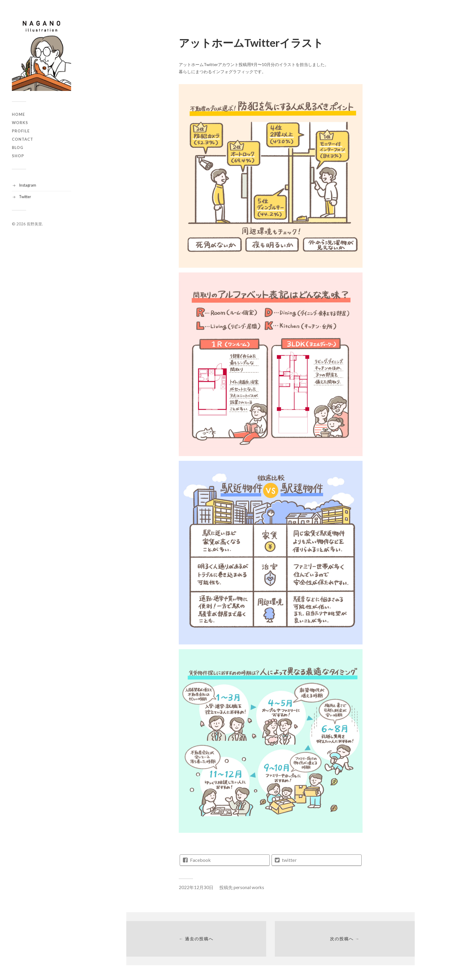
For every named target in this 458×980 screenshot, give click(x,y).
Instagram (28, 185)
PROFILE (21, 131)
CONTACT (23, 139)
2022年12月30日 (196, 887)
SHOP (18, 156)
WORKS (20, 123)
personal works (249, 887)
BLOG (18, 147)
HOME (18, 114)
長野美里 (34, 224)
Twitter (25, 197)
